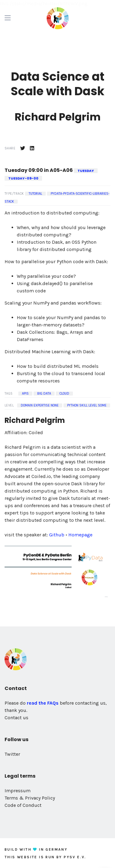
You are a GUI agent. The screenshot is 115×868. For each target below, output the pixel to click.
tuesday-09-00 (23, 178)
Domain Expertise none (40, 405)
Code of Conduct (23, 805)
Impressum (18, 791)
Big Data (44, 394)
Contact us (16, 718)
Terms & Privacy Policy (30, 798)
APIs (25, 394)
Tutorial (35, 194)
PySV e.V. (75, 857)
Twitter (12, 754)
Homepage (80, 535)
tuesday (86, 171)
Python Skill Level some (87, 405)
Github (57, 535)
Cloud (64, 394)
